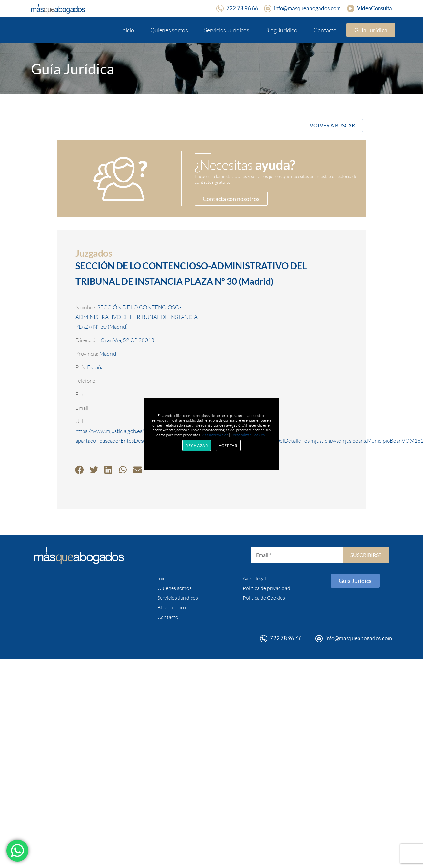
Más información (215, 435)
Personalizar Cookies (248, 435)
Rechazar (197, 445)
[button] (79, 470)
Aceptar (228, 445)
